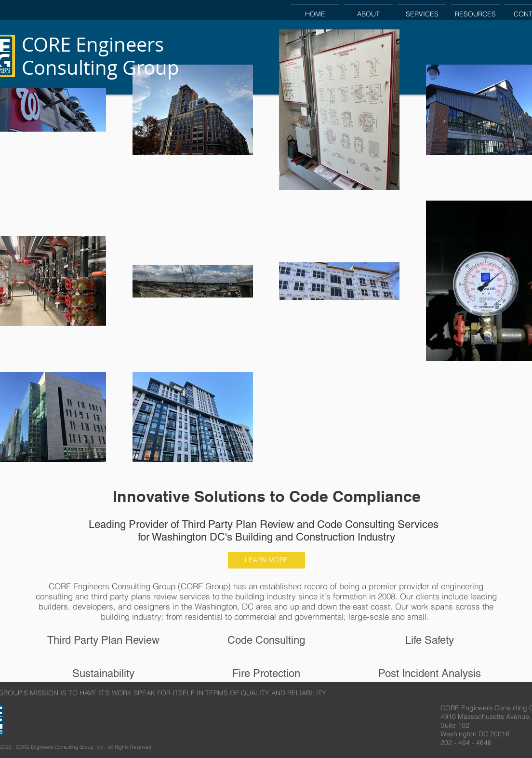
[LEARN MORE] (266, 560)
